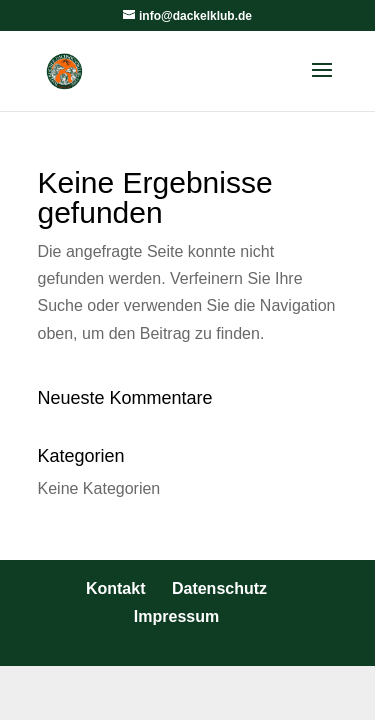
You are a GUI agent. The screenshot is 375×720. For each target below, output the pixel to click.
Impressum (176, 616)
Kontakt (116, 588)
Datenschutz (219, 588)
